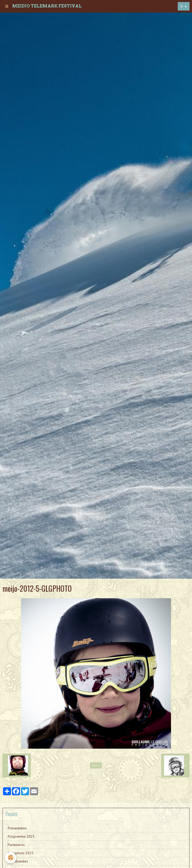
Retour (96, 765)
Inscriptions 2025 (21, 853)
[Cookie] (11, 858)
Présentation (17, 828)
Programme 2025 (21, 836)
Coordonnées (18, 861)
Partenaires (16, 845)
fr (182, 6)
